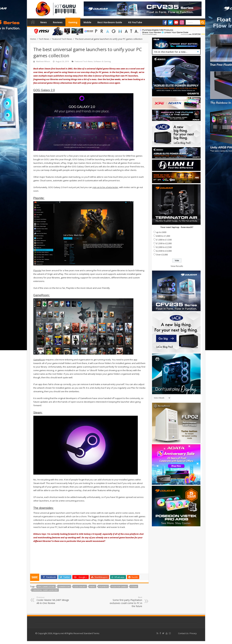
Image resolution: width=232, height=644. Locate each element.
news (93, 587)
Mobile (87, 22)
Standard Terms (91, 633)
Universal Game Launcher (45, 590)
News (44, 22)
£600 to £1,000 (163, 236)
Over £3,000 (162, 255)
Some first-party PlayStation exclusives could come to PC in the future (126, 602)
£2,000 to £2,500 (164, 247)
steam (134, 587)
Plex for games (119, 587)
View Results (177, 266)
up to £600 (161, 232)
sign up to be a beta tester (105, 187)
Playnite (37, 270)
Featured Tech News (62, 39)
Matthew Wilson (43, 61)
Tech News (44, 39)
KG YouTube (135, 22)
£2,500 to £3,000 (164, 251)
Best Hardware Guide (110, 22)
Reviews (58, 22)
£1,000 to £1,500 (164, 240)
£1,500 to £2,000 (164, 243)
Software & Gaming (102, 61)
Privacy (193, 633)
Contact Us (183, 633)
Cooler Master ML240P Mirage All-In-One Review (53, 600)
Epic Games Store (46, 587)
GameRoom (39, 360)
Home (33, 22)
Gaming (73, 22)
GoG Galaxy (80, 587)
